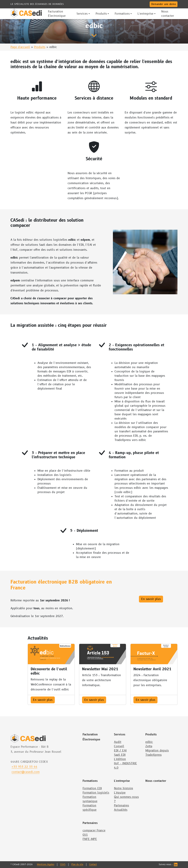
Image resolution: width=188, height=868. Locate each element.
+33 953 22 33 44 (24, 767)
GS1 (85, 835)
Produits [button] (101, 14)
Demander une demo (164, 4)
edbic (149, 742)
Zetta (149, 746)
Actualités (121, 810)
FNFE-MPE (90, 839)
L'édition (120, 759)
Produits (40, 47)
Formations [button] (122, 14)
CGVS (63, 865)
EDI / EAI (120, 751)
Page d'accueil (20, 47)
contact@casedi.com (26, 772)
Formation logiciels (96, 793)
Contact (93, 865)
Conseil (119, 746)
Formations (90, 781)
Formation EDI (92, 788)
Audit (118, 742)
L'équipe (120, 793)
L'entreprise (122, 781)
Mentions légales (46, 865)
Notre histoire (124, 788)
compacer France (94, 831)
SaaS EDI (120, 755)
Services (120, 735)
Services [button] (82, 14)
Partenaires (121, 806)
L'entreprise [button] (145, 14)
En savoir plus (151, 599)
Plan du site (77, 865)
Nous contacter (156, 781)
